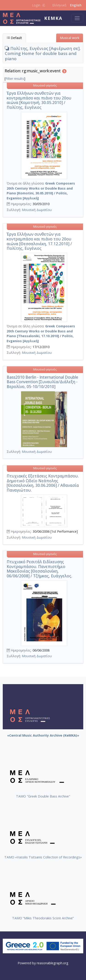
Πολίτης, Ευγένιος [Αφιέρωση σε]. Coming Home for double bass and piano (43, 53)
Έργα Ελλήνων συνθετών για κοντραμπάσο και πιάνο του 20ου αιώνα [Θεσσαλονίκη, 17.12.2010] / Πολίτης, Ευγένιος (39, 241)
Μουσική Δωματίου (37, 210)
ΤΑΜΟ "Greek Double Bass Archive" (43, 796)
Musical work (70, 38)
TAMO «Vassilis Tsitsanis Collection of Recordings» (43, 857)
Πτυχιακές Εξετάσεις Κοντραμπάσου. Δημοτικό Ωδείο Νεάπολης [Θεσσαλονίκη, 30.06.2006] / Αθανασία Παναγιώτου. (43, 483)
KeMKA (53, 18)
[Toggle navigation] (77, 18)
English (76, 5)
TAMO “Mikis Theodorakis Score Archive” (43, 918)
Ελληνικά (59, 5)
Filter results (15, 79)
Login (38, 5)
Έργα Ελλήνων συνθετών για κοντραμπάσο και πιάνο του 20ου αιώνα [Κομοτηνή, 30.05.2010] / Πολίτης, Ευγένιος (39, 100)
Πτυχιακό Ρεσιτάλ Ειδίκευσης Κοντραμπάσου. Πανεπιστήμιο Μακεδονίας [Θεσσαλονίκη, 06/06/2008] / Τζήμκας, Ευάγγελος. (39, 569)
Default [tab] (14, 38)
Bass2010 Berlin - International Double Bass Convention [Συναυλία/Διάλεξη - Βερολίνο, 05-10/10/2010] (42, 382)
